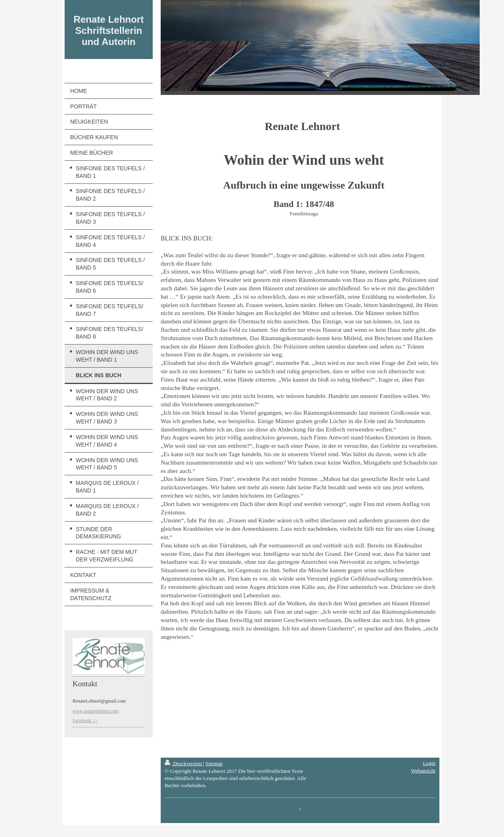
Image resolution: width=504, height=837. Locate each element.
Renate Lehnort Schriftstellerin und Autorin (108, 31)
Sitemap (214, 763)
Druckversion (184, 763)
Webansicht (423, 771)
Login (429, 763)
